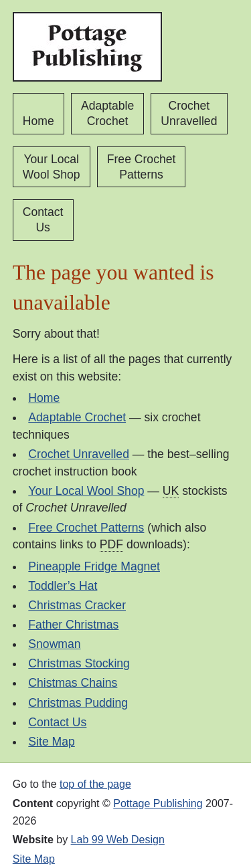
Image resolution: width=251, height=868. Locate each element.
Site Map (51, 742)
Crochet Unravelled (189, 113)
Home (38, 121)
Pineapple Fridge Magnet (94, 566)
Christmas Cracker (77, 605)
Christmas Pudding (78, 703)
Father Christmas (73, 625)
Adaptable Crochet (107, 113)
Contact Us (43, 220)
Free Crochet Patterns (142, 167)
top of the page (95, 784)
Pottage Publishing (158, 803)
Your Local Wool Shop (52, 167)
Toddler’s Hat (63, 586)
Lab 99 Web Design (118, 840)
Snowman (54, 644)
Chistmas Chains (73, 683)
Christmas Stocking (79, 663)
